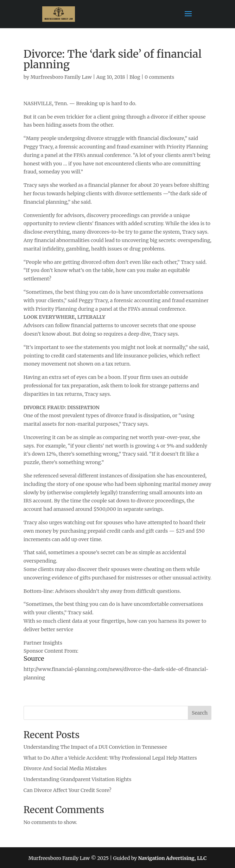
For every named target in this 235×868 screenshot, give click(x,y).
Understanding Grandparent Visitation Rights (78, 779)
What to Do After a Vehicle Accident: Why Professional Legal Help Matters (110, 758)
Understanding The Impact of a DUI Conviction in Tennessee (95, 747)
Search (200, 713)
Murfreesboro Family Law (61, 77)
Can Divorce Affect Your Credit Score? (68, 790)
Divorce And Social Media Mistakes (65, 768)
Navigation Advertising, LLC (173, 858)
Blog (135, 77)
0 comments (159, 77)
